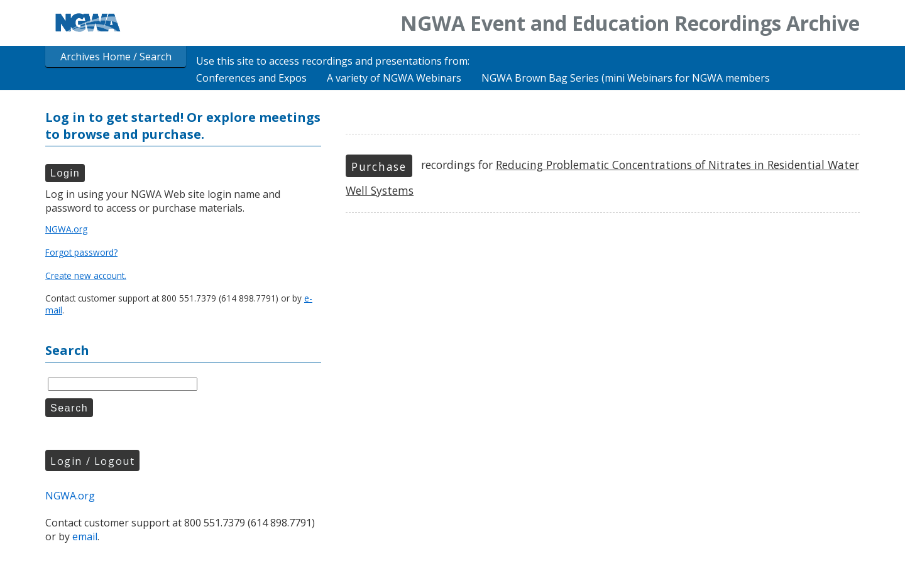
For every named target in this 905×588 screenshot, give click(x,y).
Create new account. (86, 275)
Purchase (379, 166)
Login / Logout (92, 461)
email (85, 536)
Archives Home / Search (116, 57)
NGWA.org (66, 229)
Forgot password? (81, 252)
